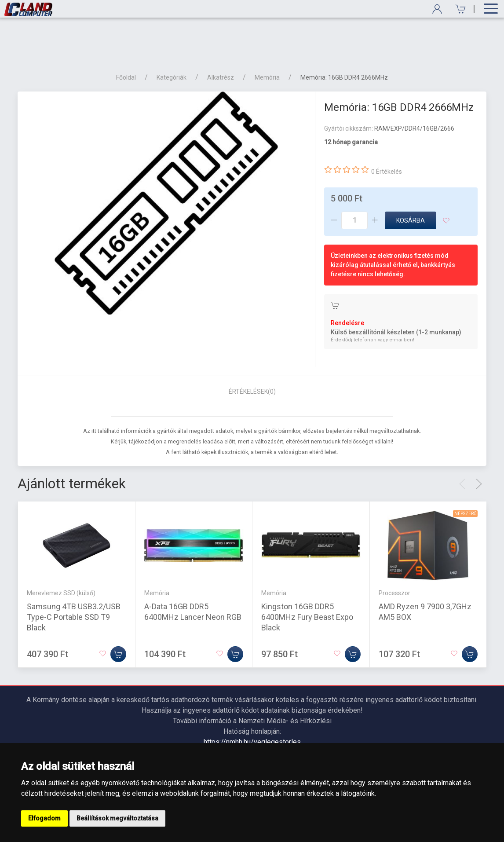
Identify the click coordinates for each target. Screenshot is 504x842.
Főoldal (126, 40)
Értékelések (252, 355)
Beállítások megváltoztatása (117, 818)
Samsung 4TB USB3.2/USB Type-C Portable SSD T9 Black (74, 580)
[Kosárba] (118, 617)
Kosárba (411, 183)
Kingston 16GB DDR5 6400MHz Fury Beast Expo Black (307, 580)
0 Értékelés (387, 135)
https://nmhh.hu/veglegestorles (252, 705)
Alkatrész (221, 40)
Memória (267, 40)
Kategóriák (172, 40)
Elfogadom (44, 818)
